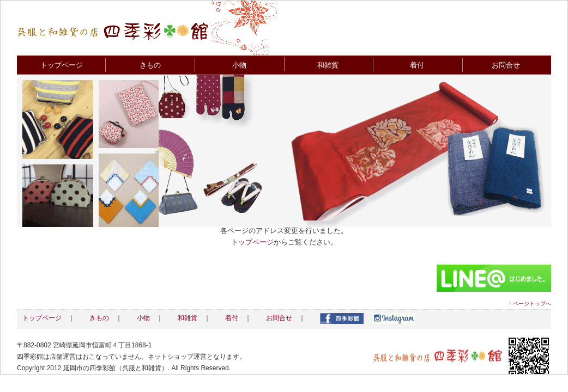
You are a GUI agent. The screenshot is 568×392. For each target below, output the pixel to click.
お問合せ (506, 65)
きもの (150, 65)
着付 (417, 65)
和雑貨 (328, 65)
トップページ (62, 65)
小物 (239, 65)
